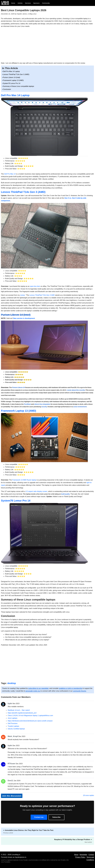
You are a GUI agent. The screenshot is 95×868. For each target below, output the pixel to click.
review (22, 295)
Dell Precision (13, 723)
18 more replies (88, 795)
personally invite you (33, 691)
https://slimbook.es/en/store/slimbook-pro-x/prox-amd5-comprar (30, 721)
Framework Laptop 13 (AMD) (13, 80)
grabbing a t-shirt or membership (71, 688)
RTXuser (11, 764)
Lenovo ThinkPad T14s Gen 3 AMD (42, 295)
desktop (12, 683)
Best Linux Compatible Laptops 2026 (24, 10)
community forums (80, 691)
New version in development (24, 318)
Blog (31, 14)
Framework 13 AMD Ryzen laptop (24, 480)
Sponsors (36, 3)
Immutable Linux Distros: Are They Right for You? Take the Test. (28, 832)
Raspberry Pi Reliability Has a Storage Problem (73, 841)
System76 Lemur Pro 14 (12, 83)
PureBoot (27, 404)
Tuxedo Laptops (13, 726)
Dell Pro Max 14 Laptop (11, 71)
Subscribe (56, 817)
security (44, 407)
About (76, 855)
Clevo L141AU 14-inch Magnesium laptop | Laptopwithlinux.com (30, 715)
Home (13, 3)
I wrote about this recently (76, 390)
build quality (65, 494)
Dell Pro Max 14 (10, 174)
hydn (10, 703)
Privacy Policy (80, 857)
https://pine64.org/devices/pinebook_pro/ (22, 713)
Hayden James (22, 14)
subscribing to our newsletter (38, 688)
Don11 (10, 781)
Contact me (39, 817)
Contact (91, 855)
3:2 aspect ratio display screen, (37, 491)
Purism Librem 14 (19, 387)
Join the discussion (12, 796)
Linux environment (80, 407)
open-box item (35, 286)
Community (46, 3)
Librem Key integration (42, 404)
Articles (20, 3)
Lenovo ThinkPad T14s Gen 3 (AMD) (16, 74)
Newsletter (83, 855)
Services (28, 3)
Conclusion (7, 89)
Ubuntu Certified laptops (16, 729)
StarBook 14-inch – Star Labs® (19, 710)
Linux (35, 14)
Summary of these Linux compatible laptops (18, 86)
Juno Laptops (12, 718)
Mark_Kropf (13, 736)
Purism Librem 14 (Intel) (12, 77)
